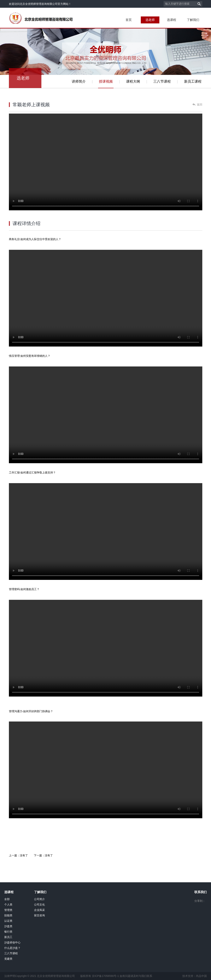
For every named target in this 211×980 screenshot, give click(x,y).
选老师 (150, 20)
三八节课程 (162, 81)
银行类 (8, 932)
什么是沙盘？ (12, 948)
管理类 (8, 910)
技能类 (8, 915)
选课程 (172, 20)
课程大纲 (133, 81)
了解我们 (193, 20)
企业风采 (39, 910)
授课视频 (106, 81)
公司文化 (39, 905)
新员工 (8, 937)
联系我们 (201, 892)
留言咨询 (39, 915)
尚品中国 (201, 976)
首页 (129, 20)
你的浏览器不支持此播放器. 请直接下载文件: (106, 298)
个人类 (8, 905)
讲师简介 (79, 81)
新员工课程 (193, 81)
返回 (200, 104)
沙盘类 (8, 926)
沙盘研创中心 (12, 942)
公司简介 (39, 899)
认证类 (8, 921)
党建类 (8, 959)
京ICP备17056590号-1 (105, 976)
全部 (7, 899)
